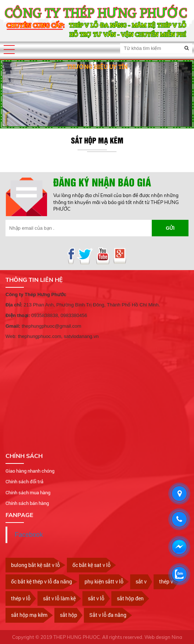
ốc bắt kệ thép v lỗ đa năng (42, 581)
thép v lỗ (21, 598)
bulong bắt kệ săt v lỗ (35, 565)
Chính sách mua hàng (28, 492)
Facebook (29, 535)
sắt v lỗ (96, 598)
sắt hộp (69, 615)
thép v (166, 581)
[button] (9, 50)
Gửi (170, 228)
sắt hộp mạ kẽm (29, 615)
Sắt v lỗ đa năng (108, 615)
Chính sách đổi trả (24, 481)
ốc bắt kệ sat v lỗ (91, 565)
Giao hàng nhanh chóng (30, 471)
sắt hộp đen (130, 598)
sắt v (141, 581)
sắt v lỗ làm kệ (59, 598)
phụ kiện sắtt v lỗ (104, 581)
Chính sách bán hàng (27, 503)
